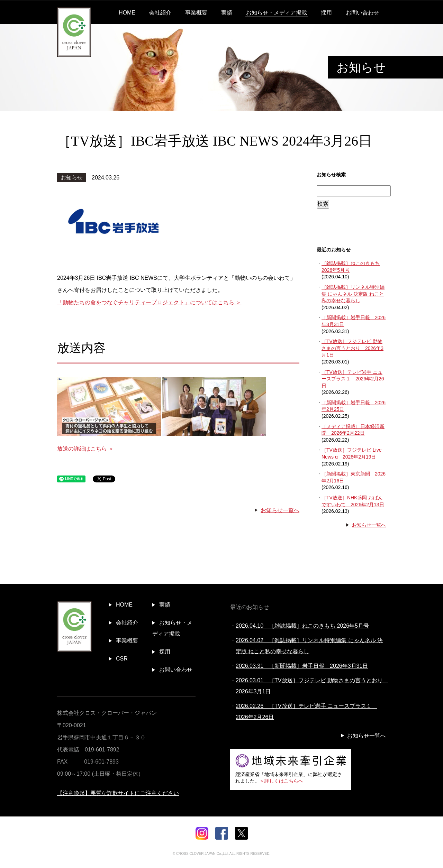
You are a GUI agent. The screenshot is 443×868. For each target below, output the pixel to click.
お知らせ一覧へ (280, 510)
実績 (227, 13)
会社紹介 (160, 13)
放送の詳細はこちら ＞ (85, 449)
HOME (127, 13)
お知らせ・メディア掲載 (277, 13)
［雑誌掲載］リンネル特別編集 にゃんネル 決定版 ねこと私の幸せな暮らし (353, 294)
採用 (326, 13)
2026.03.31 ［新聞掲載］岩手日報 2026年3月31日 (302, 666)
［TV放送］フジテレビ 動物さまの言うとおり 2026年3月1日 (352, 348)
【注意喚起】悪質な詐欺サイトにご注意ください (118, 793)
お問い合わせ (362, 13)
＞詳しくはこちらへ (281, 781)
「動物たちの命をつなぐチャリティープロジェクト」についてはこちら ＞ (149, 302)
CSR (122, 659)
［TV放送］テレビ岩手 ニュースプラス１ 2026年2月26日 (353, 379)
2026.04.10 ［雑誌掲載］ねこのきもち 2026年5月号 (302, 626)
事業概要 (196, 13)
